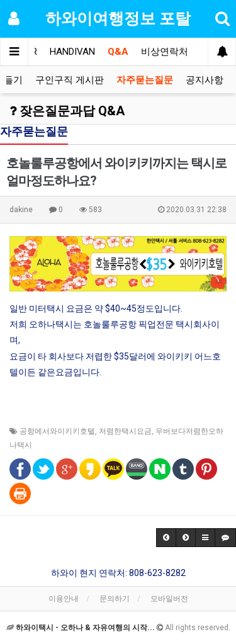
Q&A (118, 52)
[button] (166, 538)
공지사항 (205, 80)
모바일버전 (169, 599)
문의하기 (115, 599)
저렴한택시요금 (125, 431)
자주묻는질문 (145, 80)
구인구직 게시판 (70, 80)
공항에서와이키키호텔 (57, 431)
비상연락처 (165, 52)
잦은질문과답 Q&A (67, 111)
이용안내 (64, 599)
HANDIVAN (72, 52)
